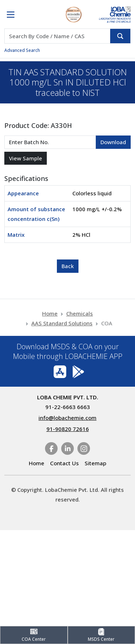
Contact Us (64, 463)
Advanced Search (22, 50)
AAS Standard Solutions (62, 329)
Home (50, 320)
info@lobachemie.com (67, 418)
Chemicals (80, 320)
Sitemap (95, 463)
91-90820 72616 (68, 429)
